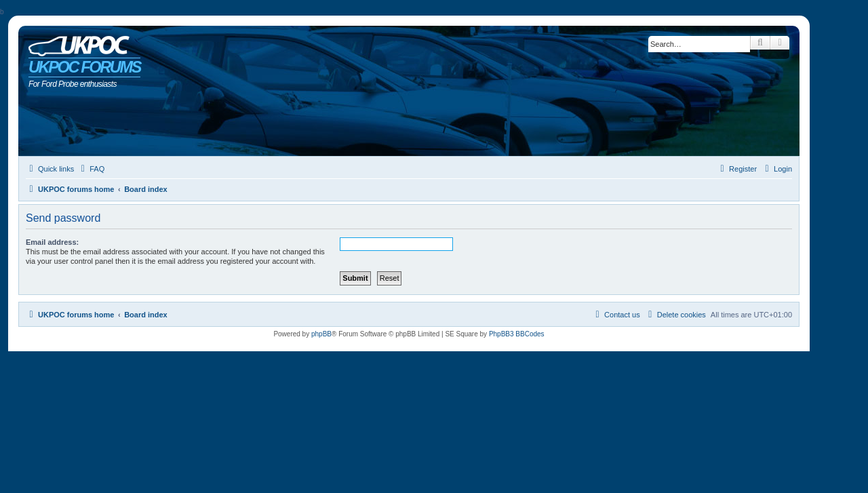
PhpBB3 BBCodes (517, 334)
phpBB (321, 334)
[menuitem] (91, 169)
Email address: (52, 242)
